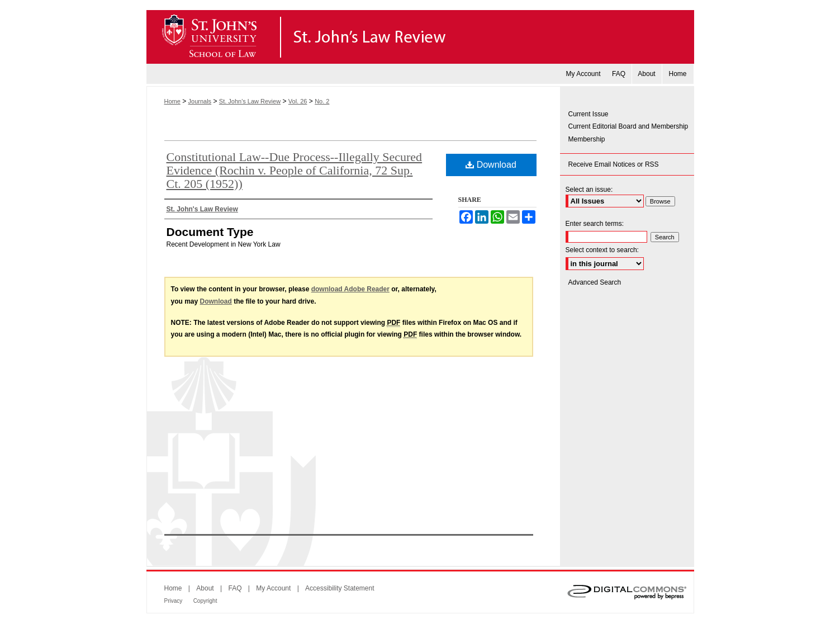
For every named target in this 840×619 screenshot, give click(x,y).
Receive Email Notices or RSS (614, 164)
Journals (200, 101)
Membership (587, 139)
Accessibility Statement (340, 588)
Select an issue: (589, 190)
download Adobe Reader (350, 289)
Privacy (174, 601)
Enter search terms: (595, 224)
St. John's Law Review (420, 37)
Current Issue (589, 114)
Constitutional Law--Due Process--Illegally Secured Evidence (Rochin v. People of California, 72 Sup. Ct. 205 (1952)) (295, 170)
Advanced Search (595, 282)
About (205, 588)
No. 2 (322, 101)
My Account (273, 588)
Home (172, 101)
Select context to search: (602, 250)
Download (491, 165)
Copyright (205, 601)
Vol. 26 (298, 101)
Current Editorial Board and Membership (628, 126)
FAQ (235, 588)
